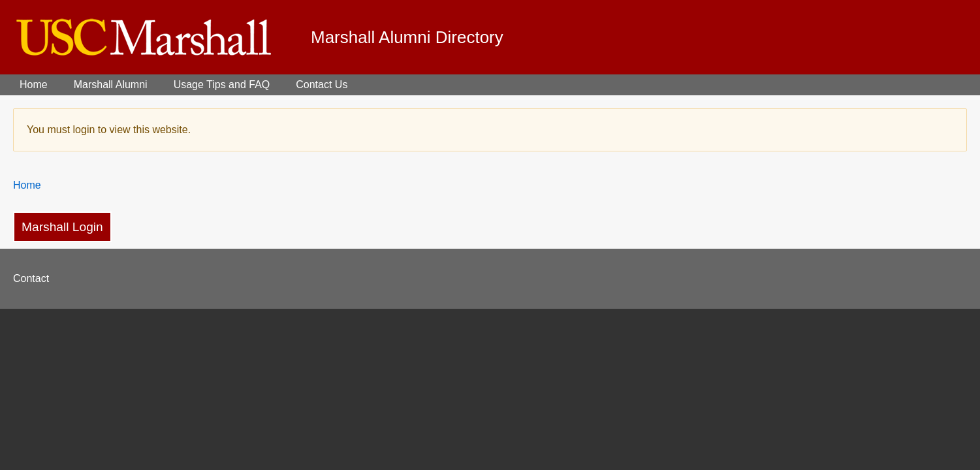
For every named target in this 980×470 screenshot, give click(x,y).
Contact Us (322, 85)
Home (34, 85)
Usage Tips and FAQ (222, 85)
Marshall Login (62, 227)
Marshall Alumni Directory (407, 37)
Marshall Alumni (111, 85)
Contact (31, 278)
